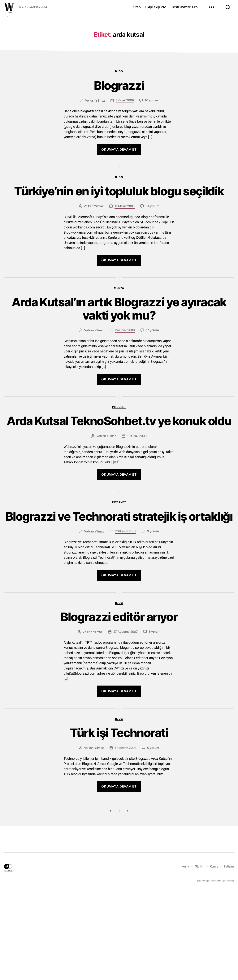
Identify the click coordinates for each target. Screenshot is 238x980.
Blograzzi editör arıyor (119, 707)
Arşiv (186, 957)
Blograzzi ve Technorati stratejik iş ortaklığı (119, 598)
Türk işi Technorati (119, 823)
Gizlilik (199, 957)
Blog (119, 129)
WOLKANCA (9, 7)
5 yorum (155, 722)
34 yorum (152, 265)
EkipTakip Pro (156, 7)
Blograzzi (119, 143)
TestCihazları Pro (184, 7)
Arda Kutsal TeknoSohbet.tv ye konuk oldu (119, 488)
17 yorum (152, 390)
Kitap (137, 7)
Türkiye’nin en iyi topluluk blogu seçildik (119, 250)
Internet (119, 467)
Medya (119, 347)
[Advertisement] (119, 45)
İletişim (229, 957)
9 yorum (153, 620)
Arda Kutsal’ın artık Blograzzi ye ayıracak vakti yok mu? (119, 368)
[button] (9, 958)
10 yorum (151, 158)
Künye (214, 957)
